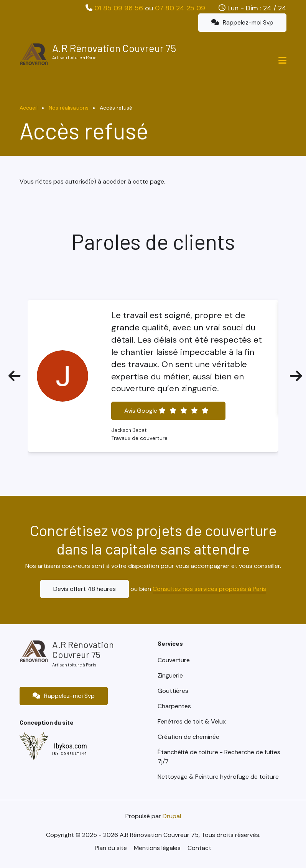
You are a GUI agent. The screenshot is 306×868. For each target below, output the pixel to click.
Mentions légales (157, 848)
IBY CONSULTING (70, 754)
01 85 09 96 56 (119, 8)
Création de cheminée (188, 737)
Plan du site (111, 848)
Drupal (172, 816)
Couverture (174, 660)
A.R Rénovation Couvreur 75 (114, 48)
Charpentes (174, 706)
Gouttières (173, 691)
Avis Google (166, 411)
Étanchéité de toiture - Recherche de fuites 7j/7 (219, 757)
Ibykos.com (70, 746)
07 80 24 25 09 (180, 8)
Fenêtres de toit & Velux (192, 721)
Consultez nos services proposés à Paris (209, 589)
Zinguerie (170, 675)
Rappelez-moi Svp (242, 22)
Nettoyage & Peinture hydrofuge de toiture (218, 777)
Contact (199, 848)
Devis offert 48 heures (85, 589)
